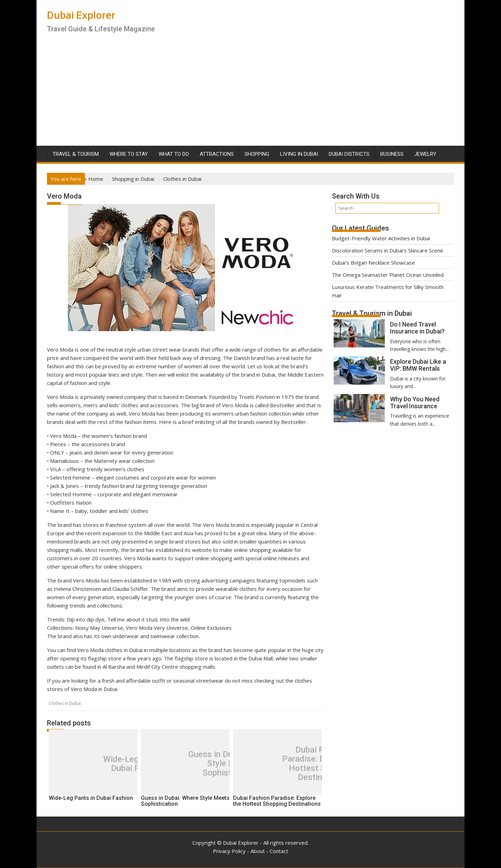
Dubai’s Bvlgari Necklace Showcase (373, 263)
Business (392, 154)
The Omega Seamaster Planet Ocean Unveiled (388, 275)
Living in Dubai (299, 154)
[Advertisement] (250, 94)
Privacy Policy (229, 851)
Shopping (257, 154)
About (258, 851)
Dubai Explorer (81, 15)
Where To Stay (129, 154)
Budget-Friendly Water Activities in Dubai (381, 238)
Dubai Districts (349, 154)
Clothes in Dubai (65, 703)
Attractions (217, 154)
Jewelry (425, 154)
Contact (279, 851)
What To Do (174, 154)
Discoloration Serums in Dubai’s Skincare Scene (388, 250)
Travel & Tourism (76, 154)
